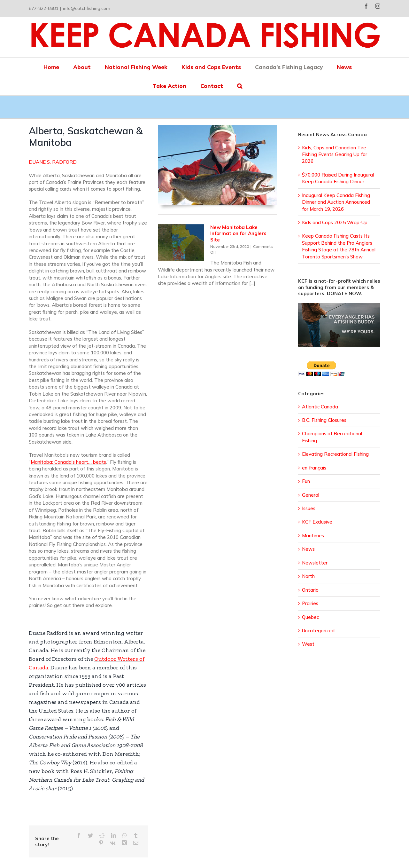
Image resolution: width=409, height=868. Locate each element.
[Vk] (113, 843)
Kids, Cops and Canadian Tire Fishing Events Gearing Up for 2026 (335, 154)
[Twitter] (90, 836)
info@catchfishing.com (87, 8)
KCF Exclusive (317, 522)
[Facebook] (79, 836)
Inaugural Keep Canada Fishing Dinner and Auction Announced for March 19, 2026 (336, 202)
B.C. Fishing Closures (324, 420)
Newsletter (315, 563)
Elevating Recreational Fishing (335, 454)
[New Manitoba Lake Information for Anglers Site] (181, 243)
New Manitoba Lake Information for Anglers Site (238, 233)
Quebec (310, 617)
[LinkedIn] (113, 836)
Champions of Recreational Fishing (332, 437)
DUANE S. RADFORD (53, 162)
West (308, 644)
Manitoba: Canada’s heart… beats (68, 462)
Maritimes (313, 536)
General (311, 495)
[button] (240, 86)
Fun (306, 481)
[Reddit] (102, 836)
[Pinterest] (101, 843)
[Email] (136, 843)
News (308, 549)
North (308, 576)
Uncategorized (318, 631)
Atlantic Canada (320, 407)
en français (314, 468)
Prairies (310, 603)
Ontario (310, 590)
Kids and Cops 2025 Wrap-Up (335, 222)
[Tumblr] (136, 836)
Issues (309, 508)
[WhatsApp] (125, 836)
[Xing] (124, 843)
